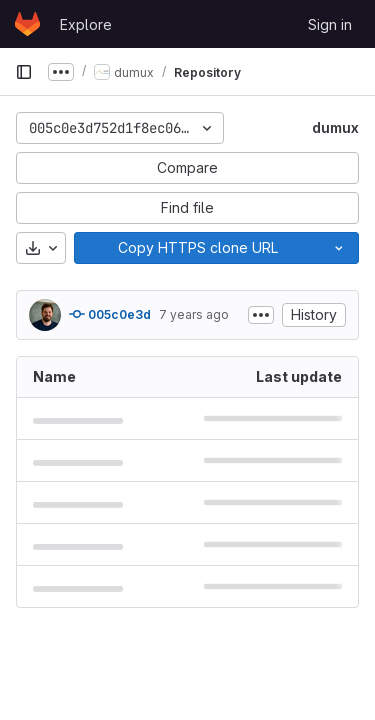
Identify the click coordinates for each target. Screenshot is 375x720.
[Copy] (197, 248)
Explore (86, 24)
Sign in (330, 24)
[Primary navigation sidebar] (24, 72)
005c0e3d (110, 314)
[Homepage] (27, 24)
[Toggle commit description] (261, 315)
